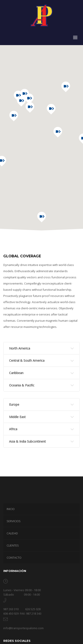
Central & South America (27, 360)
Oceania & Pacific (22, 385)
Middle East (17, 417)
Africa (13, 429)
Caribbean (16, 373)
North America (20, 348)
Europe (14, 404)
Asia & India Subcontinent (27, 441)
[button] (51, 109)
